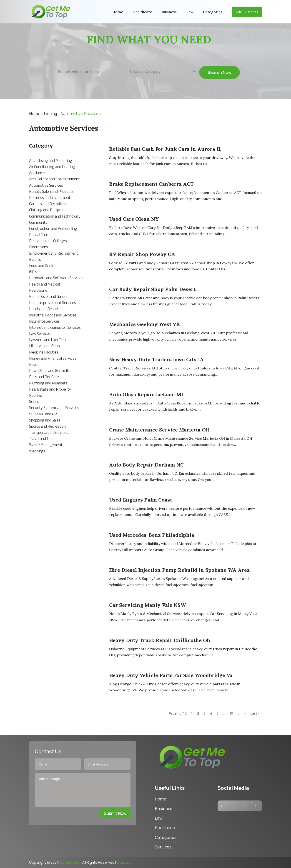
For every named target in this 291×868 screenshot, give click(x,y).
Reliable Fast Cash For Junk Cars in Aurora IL (165, 149)
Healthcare (142, 12)
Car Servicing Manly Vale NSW (147, 605)
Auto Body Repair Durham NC (146, 465)
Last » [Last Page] (255, 713)
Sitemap (124, 862)
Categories (213, 12)
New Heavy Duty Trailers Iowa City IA (156, 359)
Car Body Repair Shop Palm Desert (152, 289)
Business (169, 12)
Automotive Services (81, 113)
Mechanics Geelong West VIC (145, 324)
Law (190, 12)
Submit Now (115, 813)
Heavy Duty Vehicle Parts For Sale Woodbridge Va (171, 675)
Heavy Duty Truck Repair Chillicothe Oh (160, 640)
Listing (50, 113)
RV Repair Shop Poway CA (142, 254)
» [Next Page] (245, 713)
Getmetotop (70, 862)
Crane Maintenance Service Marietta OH (159, 430)
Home (118, 12)
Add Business (247, 12)
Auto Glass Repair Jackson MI (146, 394)
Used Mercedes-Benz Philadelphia (152, 535)
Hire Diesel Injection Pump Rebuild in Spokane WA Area (179, 570)
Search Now (220, 75)
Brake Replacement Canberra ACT (151, 184)
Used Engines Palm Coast (140, 500)
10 (231, 713)
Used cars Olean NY (134, 219)
